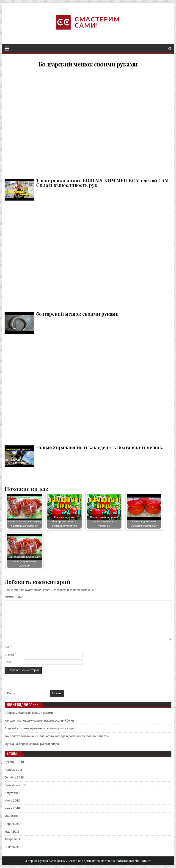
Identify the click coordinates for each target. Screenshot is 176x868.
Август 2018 (13, 793)
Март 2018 (12, 832)
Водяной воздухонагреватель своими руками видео (40, 728)
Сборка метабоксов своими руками (29, 713)
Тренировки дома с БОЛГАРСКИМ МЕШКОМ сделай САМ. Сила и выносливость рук (88, 122)
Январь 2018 (14, 847)
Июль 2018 (12, 801)
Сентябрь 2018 (15, 785)
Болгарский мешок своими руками (88, 64)
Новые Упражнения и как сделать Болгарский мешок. (88, 389)
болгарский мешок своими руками (88, 255)
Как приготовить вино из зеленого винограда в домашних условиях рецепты (57, 736)
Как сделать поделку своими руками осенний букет (39, 721)
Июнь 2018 (12, 808)
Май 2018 (11, 816)
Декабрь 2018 (14, 762)
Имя (9, 647)
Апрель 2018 (14, 824)
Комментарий (14, 597)
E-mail (10, 655)
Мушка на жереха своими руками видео (32, 744)
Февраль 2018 (15, 839)
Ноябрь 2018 (14, 770)
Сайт (8, 662)
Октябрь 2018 (14, 777)
